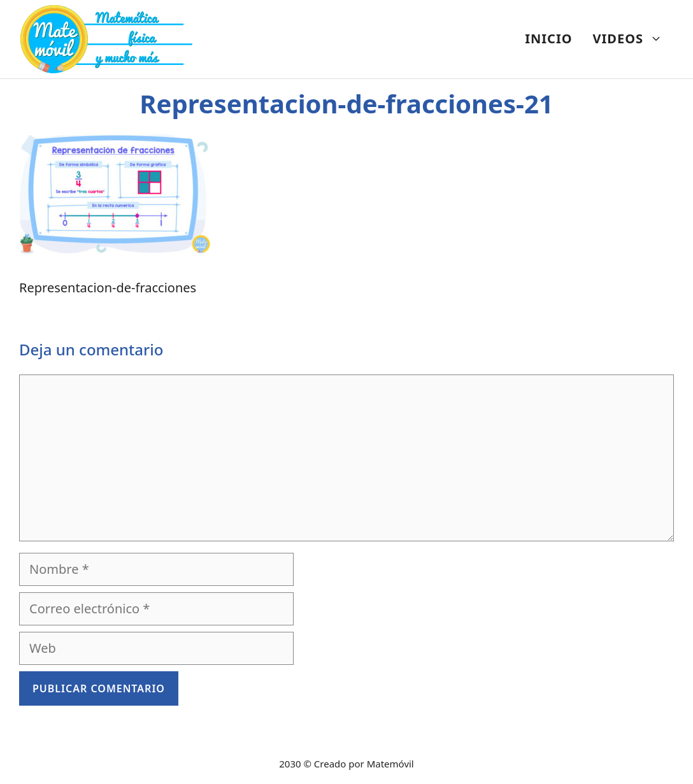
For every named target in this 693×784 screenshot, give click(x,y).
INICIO (548, 39)
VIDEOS (633, 39)
